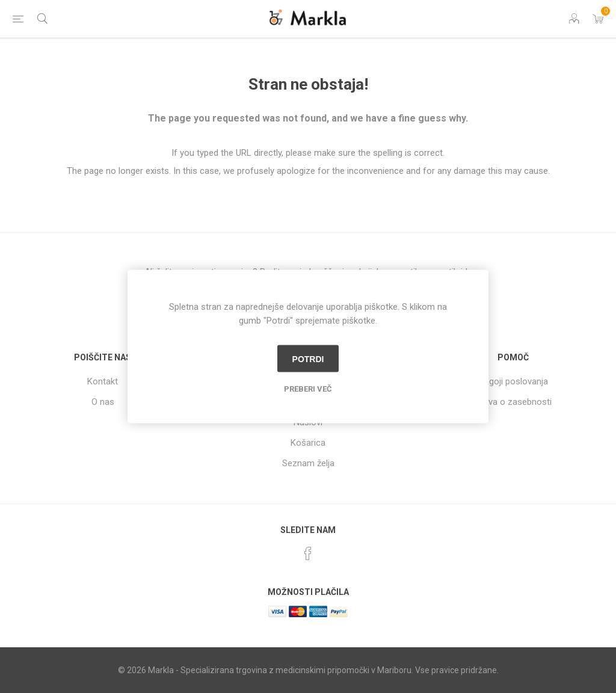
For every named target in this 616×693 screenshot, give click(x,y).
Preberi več (308, 389)
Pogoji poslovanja (513, 381)
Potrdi (308, 359)
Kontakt (103, 381)
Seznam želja (308, 463)
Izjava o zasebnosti (513, 402)
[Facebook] (308, 553)
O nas (103, 402)
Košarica (308, 443)
